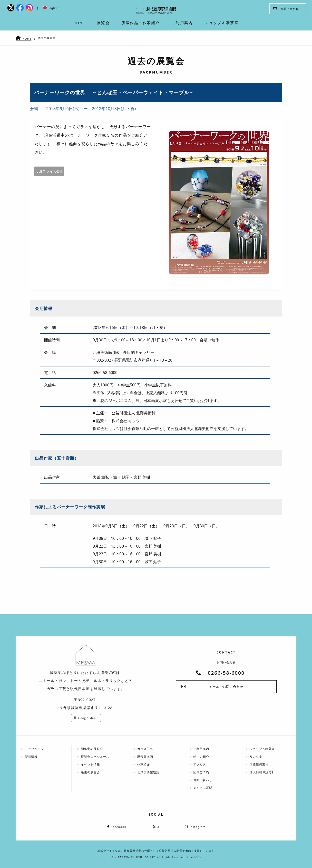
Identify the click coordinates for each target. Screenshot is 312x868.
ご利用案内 (201, 749)
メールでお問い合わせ (226, 687)
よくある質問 (203, 788)
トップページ (34, 749)
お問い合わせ (286, 9)
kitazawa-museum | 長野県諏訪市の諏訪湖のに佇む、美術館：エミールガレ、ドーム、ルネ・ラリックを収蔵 (156, 10)
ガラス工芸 (145, 749)
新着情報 (31, 757)
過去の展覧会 (47, 38)
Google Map (87, 718)
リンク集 (256, 757)
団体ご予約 (201, 772)
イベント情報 (90, 764)
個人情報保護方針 (262, 772)
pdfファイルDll (49, 171)
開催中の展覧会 (92, 749)
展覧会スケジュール (95, 757)
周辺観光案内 (259, 764)
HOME (27, 39)
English (51, 8)
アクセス (200, 764)
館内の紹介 (201, 757)
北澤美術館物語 (148, 772)
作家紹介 (144, 764)
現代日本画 (145, 757)
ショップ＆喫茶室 (262, 749)
